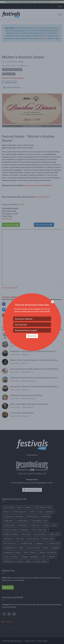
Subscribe (32, 336)
